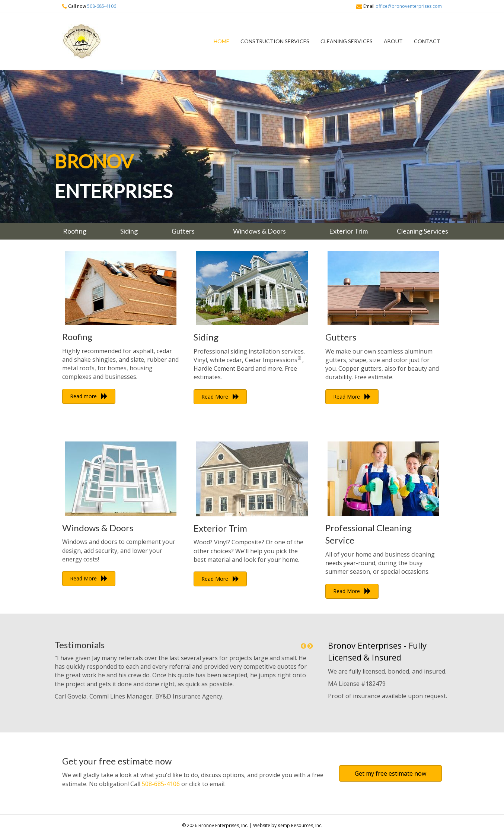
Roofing (77, 337)
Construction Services (275, 41)
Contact (427, 41)
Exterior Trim (220, 528)
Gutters (341, 337)
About (393, 41)
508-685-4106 (102, 6)
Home (221, 41)
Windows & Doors (98, 528)
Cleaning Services (347, 41)
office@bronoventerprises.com (409, 6)
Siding (206, 337)
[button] (89, 396)
